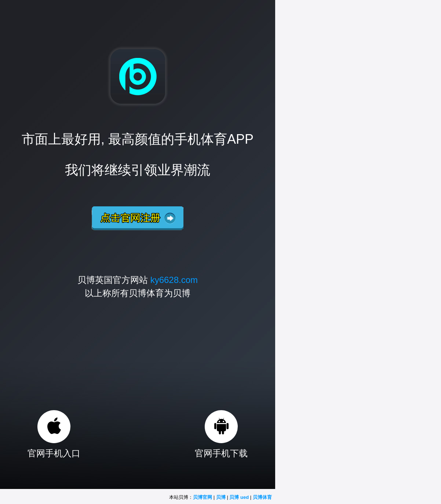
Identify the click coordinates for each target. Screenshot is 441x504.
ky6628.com (174, 280)
